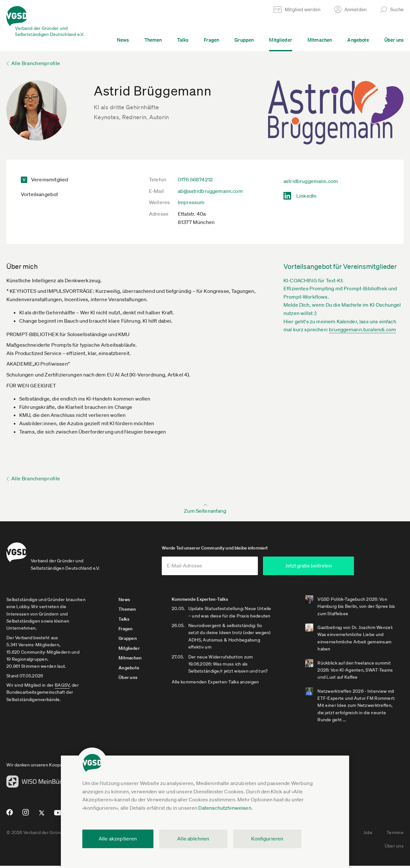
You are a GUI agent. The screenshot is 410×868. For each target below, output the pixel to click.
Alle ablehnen (193, 839)
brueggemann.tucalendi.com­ (362, 329)
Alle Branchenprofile (36, 63)
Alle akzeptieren (118, 839)
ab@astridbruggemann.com (210, 191)
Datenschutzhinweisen (225, 808)
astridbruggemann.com (311, 181)
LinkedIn (306, 196)
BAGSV (62, 688)
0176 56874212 (195, 179)
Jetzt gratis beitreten (327, 568)
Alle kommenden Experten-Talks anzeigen (217, 684)
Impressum (191, 202)
